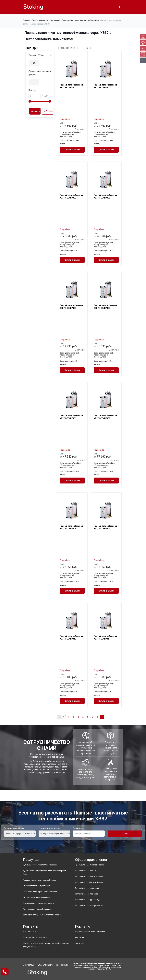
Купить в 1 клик (72, 150)
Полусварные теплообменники (36, 897)
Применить (36, 111)
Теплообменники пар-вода (87, 894)
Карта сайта (80, 943)
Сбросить (49, 111)
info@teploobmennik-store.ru (35, 937)
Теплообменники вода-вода (87, 888)
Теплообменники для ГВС (86, 871)
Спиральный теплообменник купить (38, 903)
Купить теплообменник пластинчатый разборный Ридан (44, 872)
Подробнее (65, 119)
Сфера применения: (14, 828)
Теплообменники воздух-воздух (89, 905)
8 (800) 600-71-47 (30, 932)
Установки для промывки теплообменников (42, 915)
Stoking (46, 965)
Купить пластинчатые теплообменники (40, 865)
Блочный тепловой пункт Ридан (37, 886)
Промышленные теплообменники (90, 865)
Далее (125, 834)
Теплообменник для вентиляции (89, 882)
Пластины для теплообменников (37, 909)
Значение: (78, 828)
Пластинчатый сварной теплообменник (40, 892)
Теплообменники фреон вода (88, 900)
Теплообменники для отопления (89, 876)
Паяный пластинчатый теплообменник (40, 880)
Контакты (79, 937)
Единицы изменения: (50, 828)
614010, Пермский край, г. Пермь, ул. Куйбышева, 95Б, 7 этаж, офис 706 (47, 945)
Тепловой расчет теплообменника (90, 932)
